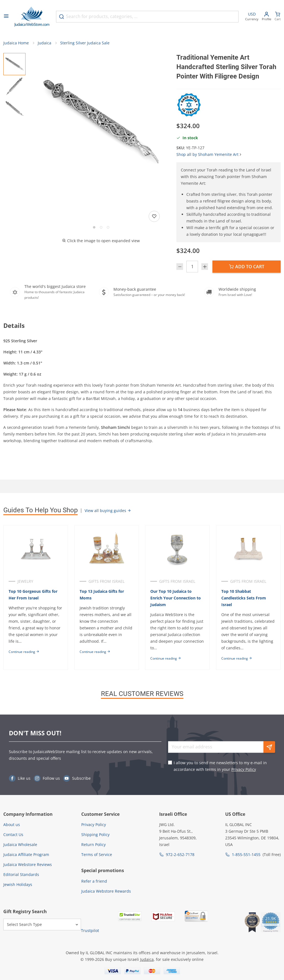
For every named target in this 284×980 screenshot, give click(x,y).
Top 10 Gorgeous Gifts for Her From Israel (33, 595)
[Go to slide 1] (94, 228)
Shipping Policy (95, 835)
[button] (101, 122)
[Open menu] (6, 17)
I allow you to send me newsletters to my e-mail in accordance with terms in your (220, 766)
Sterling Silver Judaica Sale (85, 43)
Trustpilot (90, 930)
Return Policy (93, 844)
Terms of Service (97, 854)
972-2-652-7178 (180, 854)
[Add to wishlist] (154, 217)
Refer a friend (94, 881)
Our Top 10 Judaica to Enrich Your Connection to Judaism (176, 598)
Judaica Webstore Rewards (106, 891)
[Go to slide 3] (108, 228)
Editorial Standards (21, 874)
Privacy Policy (244, 769)
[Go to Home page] (32, 17)
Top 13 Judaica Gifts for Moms (102, 595)
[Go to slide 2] (101, 228)
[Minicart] (278, 17)
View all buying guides (108, 511)
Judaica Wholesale (20, 844)
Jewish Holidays (18, 884)
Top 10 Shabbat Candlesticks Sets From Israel (244, 598)
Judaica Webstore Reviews (28, 864)
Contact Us (13, 835)
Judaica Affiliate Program (26, 854)
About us (12, 825)
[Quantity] (192, 267)
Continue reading (24, 652)
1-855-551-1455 (246, 854)
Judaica (45, 43)
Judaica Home (16, 43)
